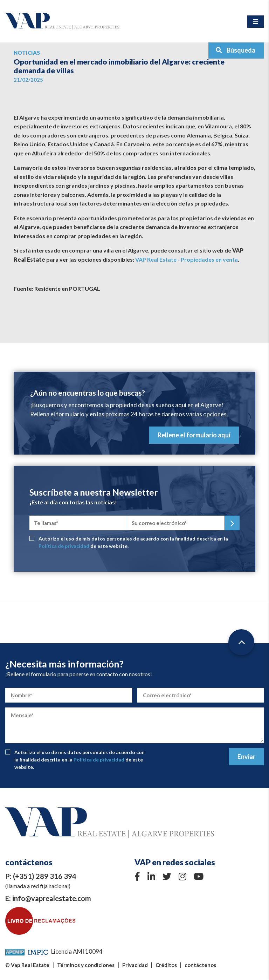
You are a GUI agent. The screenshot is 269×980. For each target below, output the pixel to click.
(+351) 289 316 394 (45, 876)
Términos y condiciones (86, 965)
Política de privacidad (64, 546)
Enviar (246, 757)
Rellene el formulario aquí (194, 435)
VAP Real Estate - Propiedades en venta (187, 259)
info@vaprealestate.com (52, 898)
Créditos (166, 965)
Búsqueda (235, 50)
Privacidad (135, 965)
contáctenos (200, 965)
